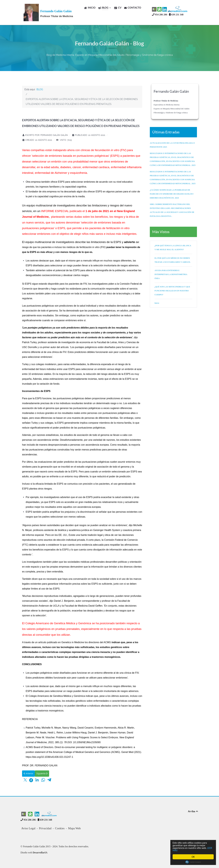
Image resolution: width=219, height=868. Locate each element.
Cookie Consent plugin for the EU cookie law (193, 862)
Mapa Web (74, 828)
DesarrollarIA (40, 853)
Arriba (193, 811)
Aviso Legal (28, 828)
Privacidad (45, 828)
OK (193, 857)
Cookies (60, 828)
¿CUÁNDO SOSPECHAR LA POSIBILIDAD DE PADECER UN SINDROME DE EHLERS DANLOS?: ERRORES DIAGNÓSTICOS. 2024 (172, 194)
